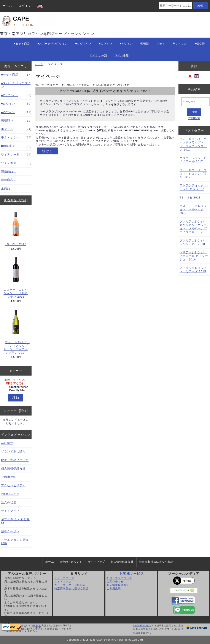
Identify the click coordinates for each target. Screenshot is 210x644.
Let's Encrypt (141, 626)
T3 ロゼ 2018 (16, 228)
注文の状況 (9, 502)
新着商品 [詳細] (16, 200)
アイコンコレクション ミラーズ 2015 (193, 270)
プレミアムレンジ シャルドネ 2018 (193, 242)
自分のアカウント (71, 562)
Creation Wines (16, 387)
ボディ (161, 44)
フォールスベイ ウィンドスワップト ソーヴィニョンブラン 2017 (16, 332)
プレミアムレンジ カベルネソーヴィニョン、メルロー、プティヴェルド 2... (193, 227)
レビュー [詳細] (16, 411)
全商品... (7, 188)
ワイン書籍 (122, 56)
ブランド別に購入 (13, 451)
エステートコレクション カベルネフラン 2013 (16, 277)
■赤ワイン (126, 44)
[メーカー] (16, 387)
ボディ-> (16, 129)
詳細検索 (194, 118)
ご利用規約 (9, 477)
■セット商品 (22, 44)
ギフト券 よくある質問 (15, 521)
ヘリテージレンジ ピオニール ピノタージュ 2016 (194, 256)
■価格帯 (200, 44)
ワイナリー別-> (16, 155)
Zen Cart (138, 640)
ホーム (7, 6)
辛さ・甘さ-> (16, 138)
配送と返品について (15, 460)
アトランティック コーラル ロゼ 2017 (194, 187)
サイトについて (64, 578)
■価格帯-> (16, 146)
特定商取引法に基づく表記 (156, 562)
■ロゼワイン (83, 44)
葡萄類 (145, 44)
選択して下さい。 (16, 380)
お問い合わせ (10, 494)
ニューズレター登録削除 (70, 585)
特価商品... (9, 171)
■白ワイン (106, 44)
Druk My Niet (16, 390)
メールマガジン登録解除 (15, 542)
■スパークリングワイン (52, 44)
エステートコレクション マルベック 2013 (193, 209)
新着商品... (9, 180)
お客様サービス (132, 574)
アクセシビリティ (13, 485)
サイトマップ (10, 511)
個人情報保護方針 (13, 469)
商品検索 (194, 89)
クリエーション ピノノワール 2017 (193, 160)
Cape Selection (106, 640)
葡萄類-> (16, 121)
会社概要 (7, 443)
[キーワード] (195, 102)
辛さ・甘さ (180, 44)
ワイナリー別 (98, 56)
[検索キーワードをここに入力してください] (175, 6)
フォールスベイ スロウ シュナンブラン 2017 (193, 174)
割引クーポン (10, 531)
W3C (36, 626)
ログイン (25, 6)
